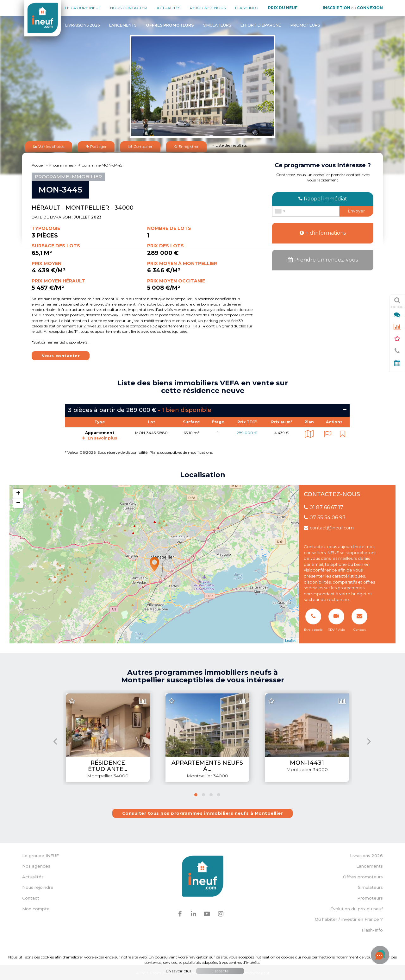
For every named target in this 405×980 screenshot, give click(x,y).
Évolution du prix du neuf (357, 907)
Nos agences (36, 865)
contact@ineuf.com (329, 527)
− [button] (18, 502)
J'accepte (220, 971)
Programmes (61, 164)
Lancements (123, 25)
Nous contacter (129, 8)
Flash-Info (247, 8)
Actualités (168, 8)
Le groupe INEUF (40, 855)
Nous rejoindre (38, 886)
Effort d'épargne (261, 25)
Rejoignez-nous (208, 8)
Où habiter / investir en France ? (349, 918)
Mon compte (36, 907)
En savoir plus (100, 437)
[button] (196, 794)
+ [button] (18, 493)
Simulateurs (217, 25)
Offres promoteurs (363, 876)
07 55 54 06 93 (325, 517)
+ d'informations (323, 232)
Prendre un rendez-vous (323, 259)
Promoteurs (305, 25)
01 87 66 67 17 (324, 506)
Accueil (38, 164)
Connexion (370, 8)
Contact (31, 897)
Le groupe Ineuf (83, 8)
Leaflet (290, 640)
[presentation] (55, 740)
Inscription (336, 8)
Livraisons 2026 (82, 25)
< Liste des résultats (230, 145)
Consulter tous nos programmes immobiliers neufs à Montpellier (203, 812)
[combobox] (280, 210)
